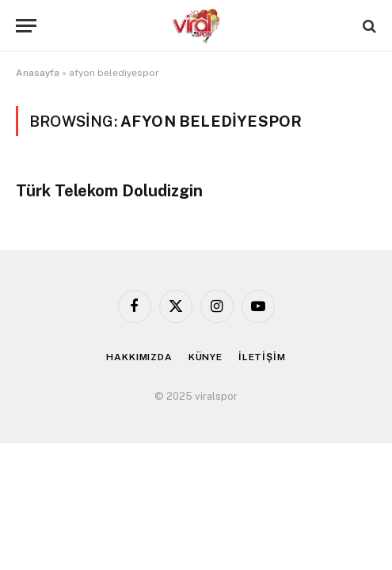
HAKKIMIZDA (139, 357)
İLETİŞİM (262, 357)
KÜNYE (206, 357)
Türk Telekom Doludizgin (109, 191)
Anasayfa (38, 73)
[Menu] (26, 26)
